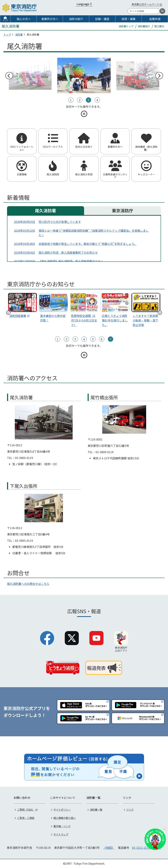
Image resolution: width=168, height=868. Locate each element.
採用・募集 (129, 19)
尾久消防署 (45, 210)
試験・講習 (102, 19)
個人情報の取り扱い (65, 818)
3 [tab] (88, 100)
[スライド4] (146, 311)
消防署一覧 (96, 810)
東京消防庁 (123, 210)
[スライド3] (115, 311)
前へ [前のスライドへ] (9, 76)
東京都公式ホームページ (145, 4)
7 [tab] (110, 339)
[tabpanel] (84, 76)
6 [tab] (102, 339)
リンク (130, 810)
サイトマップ (61, 834)
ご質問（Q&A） (26, 810)
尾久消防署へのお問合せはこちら (28, 584)
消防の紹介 (76, 19)
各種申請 (155, 19)
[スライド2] (84, 311)
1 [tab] (71, 100)
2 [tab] (80, 100)
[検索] (162, 11)
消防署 (19, 35)
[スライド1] (53, 308)
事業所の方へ (50, 19)
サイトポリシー (62, 810)
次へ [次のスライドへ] (159, 76)
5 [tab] (93, 339)
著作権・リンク (62, 826)
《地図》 (109, 848)
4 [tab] (97, 100)
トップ (5, 20)
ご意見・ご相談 (26, 818)
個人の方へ (24, 19)
